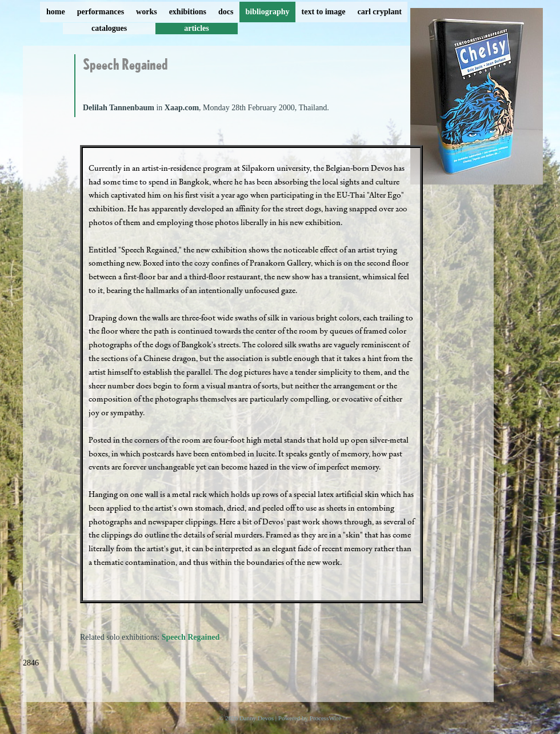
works (147, 12)
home (56, 12)
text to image (324, 12)
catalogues (109, 28)
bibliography (267, 12)
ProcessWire (325, 718)
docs (226, 12)
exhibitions (188, 12)
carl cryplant (379, 12)
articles (197, 28)
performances (101, 12)
